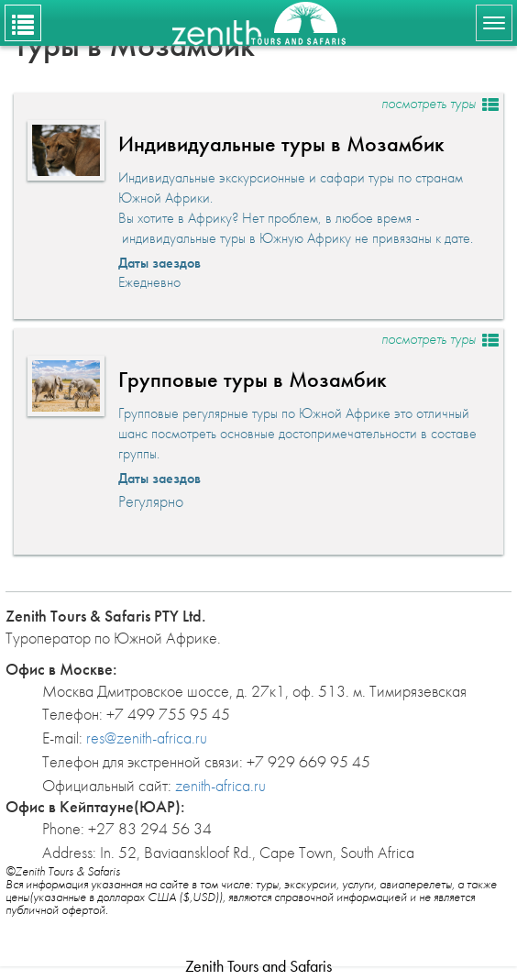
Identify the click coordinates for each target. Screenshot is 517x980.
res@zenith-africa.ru (147, 738)
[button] (258, 206)
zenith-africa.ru (220, 785)
